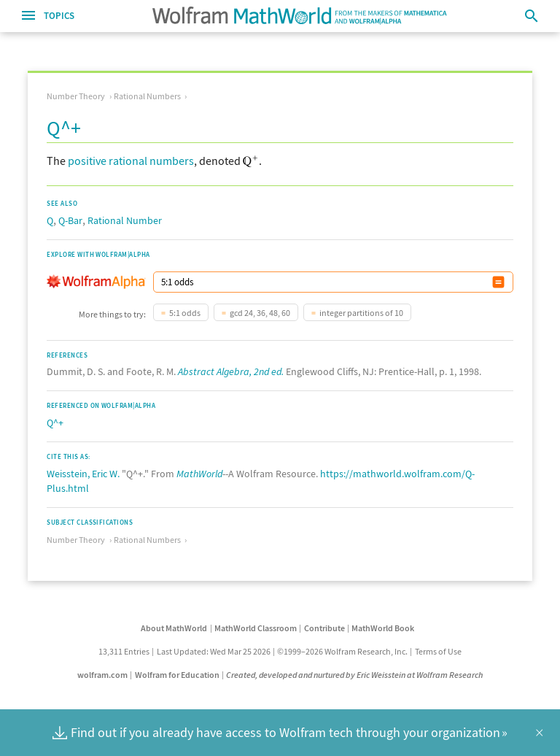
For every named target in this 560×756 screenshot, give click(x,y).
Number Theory (76, 96)
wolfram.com (102, 675)
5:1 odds (185, 313)
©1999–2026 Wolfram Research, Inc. (342, 651)
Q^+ (55, 423)
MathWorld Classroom (256, 628)
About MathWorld (174, 628)
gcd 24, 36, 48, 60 (260, 313)
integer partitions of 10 (361, 313)
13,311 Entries (124, 651)
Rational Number (125, 220)
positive (87, 161)
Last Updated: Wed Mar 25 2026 (214, 651)
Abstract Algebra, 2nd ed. (231, 371)
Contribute (324, 628)
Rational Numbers (147, 96)
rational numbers (151, 161)
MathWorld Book (383, 628)
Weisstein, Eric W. (83, 474)
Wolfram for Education (177, 675)
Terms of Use (438, 651)
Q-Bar (70, 220)
